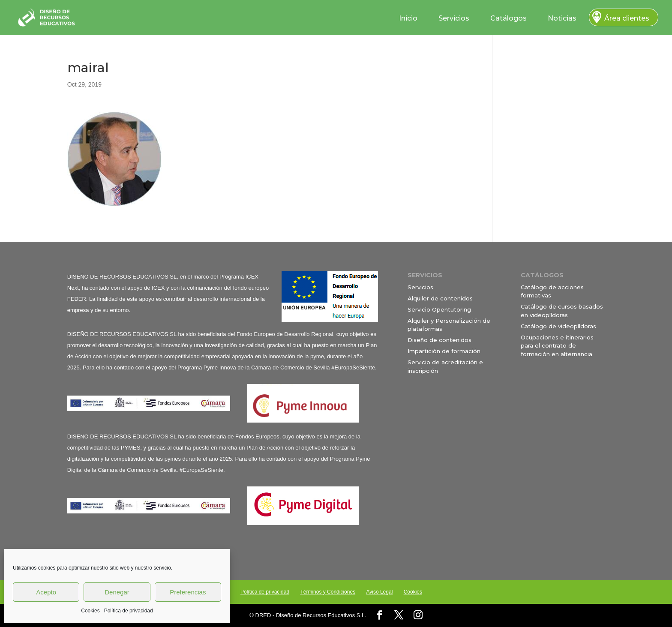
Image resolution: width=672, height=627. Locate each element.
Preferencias (188, 592)
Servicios (454, 18)
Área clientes (627, 18)
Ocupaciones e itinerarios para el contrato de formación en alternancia (557, 346)
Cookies (90, 611)
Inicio (408, 18)
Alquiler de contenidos (440, 298)
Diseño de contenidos (439, 340)
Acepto (46, 592)
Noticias (562, 18)
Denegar (117, 592)
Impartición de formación (444, 351)
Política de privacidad (129, 611)
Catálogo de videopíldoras (558, 326)
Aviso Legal (379, 592)
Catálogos (508, 18)
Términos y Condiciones (328, 592)
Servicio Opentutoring (439, 309)
